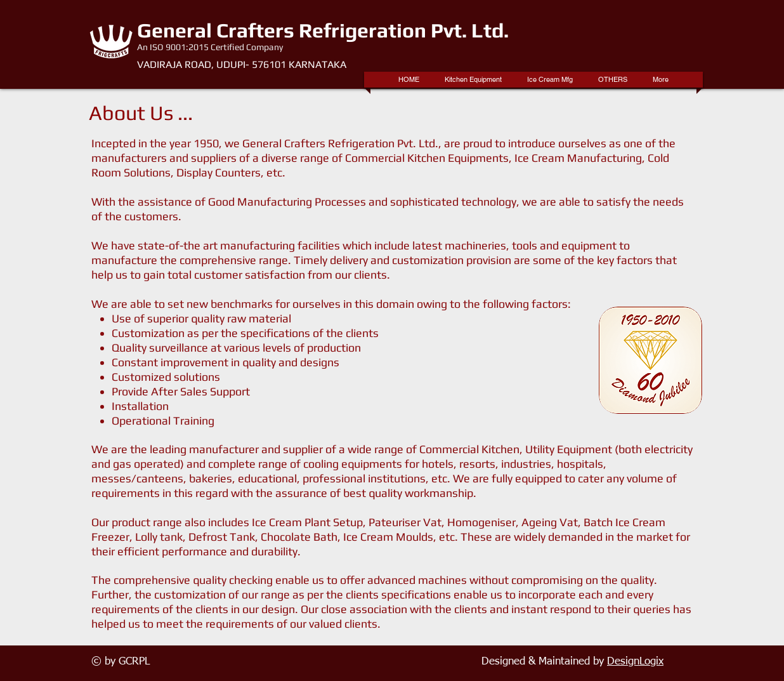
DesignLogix (635, 662)
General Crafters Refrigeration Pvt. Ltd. (323, 30)
